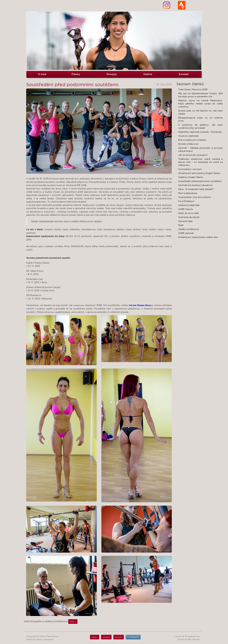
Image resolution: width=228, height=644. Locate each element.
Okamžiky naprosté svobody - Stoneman (200, 132)
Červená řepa (185, 221)
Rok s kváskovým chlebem (192, 140)
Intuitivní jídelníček (188, 136)
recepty (106, 637)
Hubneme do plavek (189, 217)
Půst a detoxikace (188, 193)
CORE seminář (186, 233)
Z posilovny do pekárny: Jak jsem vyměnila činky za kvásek (200, 126)
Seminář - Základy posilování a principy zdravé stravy (200, 149)
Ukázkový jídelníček (189, 205)
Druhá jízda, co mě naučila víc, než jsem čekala (200, 112)
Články (76, 74)
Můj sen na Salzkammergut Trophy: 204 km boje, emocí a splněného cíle (200, 95)
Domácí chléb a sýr (188, 144)
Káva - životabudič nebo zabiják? (196, 189)
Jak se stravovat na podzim (193, 155)
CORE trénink (186, 209)
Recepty (112, 74)
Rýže (181, 225)
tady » (73, 621)
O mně (42, 74)
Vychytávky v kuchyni (190, 169)
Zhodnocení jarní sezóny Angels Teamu (199, 173)
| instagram (133, 637)
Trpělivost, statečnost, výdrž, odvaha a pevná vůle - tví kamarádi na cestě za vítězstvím (200, 162)
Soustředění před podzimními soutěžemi (200, 181)
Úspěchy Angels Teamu (191, 177)
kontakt (119, 637)
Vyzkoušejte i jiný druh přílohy (195, 197)
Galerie (148, 74)
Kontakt (184, 74)
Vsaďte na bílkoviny (189, 229)
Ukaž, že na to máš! (189, 213)
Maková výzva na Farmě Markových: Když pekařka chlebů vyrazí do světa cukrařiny (200, 104)
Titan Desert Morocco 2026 (193, 89)
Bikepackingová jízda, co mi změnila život (200, 119)
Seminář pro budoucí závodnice (195, 185)
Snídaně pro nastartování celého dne (198, 237)
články (95, 637)
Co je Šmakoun (186, 201)
